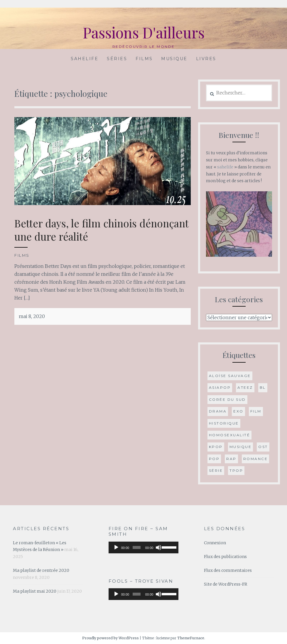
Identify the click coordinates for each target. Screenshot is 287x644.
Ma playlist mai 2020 (35, 591)
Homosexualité (230, 435)
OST (263, 447)
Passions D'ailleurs (144, 32)
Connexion (215, 543)
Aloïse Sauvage (230, 376)
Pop (214, 459)
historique (224, 423)
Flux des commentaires (228, 570)
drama (218, 411)
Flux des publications (225, 557)
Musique (174, 59)
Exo (238, 411)
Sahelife (85, 59)
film (256, 411)
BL (263, 387)
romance (256, 459)
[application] (144, 547)
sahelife (225, 167)
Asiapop (220, 387)
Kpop (216, 447)
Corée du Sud (227, 399)
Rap (231, 459)
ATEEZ (245, 387)
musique (241, 447)
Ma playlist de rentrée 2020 (41, 570)
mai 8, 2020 (32, 316)
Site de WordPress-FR (226, 584)
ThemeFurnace (191, 638)
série (216, 470)
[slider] (137, 547)
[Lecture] (116, 547)
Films (144, 59)
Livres (206, 59)
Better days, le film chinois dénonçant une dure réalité (102, 230)
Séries (117, 59)
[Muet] (158, 547)
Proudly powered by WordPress (110, 638)
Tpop (236, 470)
